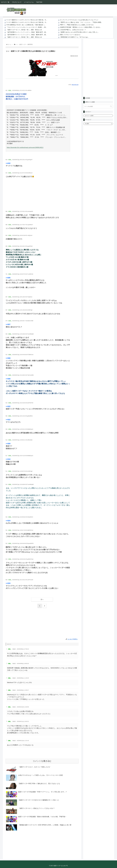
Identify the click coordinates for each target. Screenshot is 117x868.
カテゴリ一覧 (5, 2)
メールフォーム (29, 2)
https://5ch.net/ (75, 85)
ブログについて (17, 2)
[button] (111, 106)
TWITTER (39, 2)
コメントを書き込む (42, 761)
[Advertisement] (42, 197)
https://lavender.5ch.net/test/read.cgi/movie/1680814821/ (25, 147)
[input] (98, 106)
